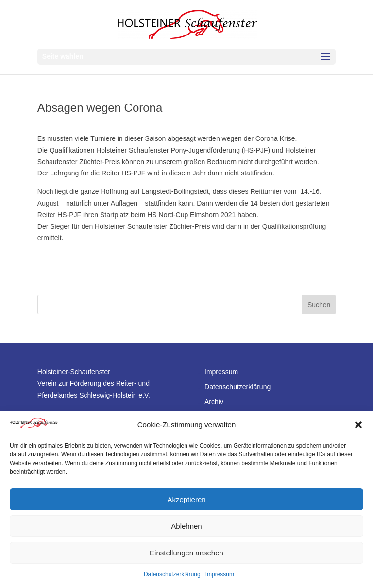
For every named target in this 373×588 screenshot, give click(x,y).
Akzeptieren (186, 499)
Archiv (214, 402)
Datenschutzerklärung (172, 574)
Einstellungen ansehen (186, 553)
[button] (358, 425)
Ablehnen (186, 526)
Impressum (220, 574)
